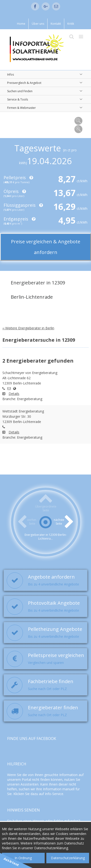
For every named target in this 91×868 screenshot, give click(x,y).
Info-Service (54, 794)
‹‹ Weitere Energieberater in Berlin (28, 328)
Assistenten (29, 784)
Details (14, 394)
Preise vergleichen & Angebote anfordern (46, 247)
